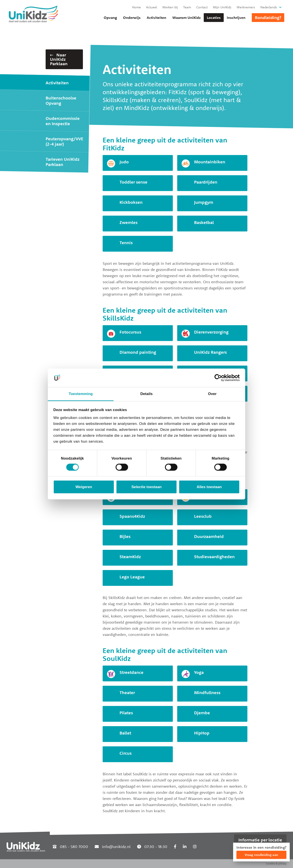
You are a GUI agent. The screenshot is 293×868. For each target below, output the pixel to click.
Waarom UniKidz (187, 18)
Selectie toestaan (146, 487)
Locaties (214, 18)
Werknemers (246, 7)
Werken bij (170, 7)
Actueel (152, 7)
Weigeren (84, 487)
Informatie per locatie (260, 840)
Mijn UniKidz (222, 7)
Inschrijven (236, 18)
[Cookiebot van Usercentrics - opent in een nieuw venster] (221, 378)
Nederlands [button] (269, 7)
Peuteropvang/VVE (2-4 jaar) (64, 141)
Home (136, 7)
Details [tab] (146, 394)
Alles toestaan (209, 487)
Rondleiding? (268, 17)
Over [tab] (212, 394)
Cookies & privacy (276, 863)
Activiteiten (156, 18)
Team (187, 7)
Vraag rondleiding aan (261, 855)
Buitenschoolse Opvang (61, 100)
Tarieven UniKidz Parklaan (63, 162)
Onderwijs (132, 18)
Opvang (110, 18)
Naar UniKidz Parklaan (59, 59)
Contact (202, 7)
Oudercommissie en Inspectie (63, 121)
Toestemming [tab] (81, 394)
